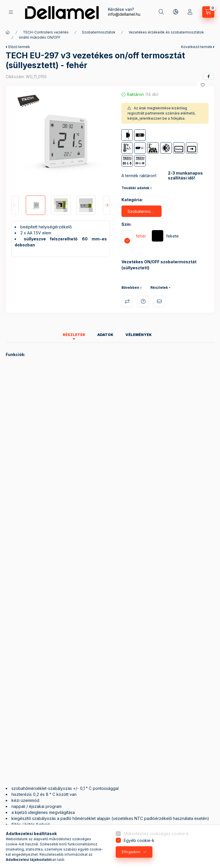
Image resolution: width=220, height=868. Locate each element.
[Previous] (15, 205)
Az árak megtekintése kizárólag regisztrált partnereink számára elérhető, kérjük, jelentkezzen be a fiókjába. (161, 113)
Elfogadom (131, 852)
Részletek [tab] (74, 335)
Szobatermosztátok (99, 32)
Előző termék (19, 47)
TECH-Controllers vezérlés (46, 32)
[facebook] (209, 76)
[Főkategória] (8, 32)
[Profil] (190, 12)
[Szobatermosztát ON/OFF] (142, 211)
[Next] (106, 205)
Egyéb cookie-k (139, 840)
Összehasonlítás (127, 301)
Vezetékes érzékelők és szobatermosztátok (166, 32)
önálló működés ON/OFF (40, 37)
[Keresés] (161, 12)
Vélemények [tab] (139, 335)
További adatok (135, 188)
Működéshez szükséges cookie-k (156, 834)
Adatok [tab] (105, 335)
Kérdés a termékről (143, 301)
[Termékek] (11, 12)
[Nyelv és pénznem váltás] (176, 12)
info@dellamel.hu (124, 14)
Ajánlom (159, 301)
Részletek (159, 287)
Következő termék (197, 47)
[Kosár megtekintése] (208, 12)
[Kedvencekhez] (203, 85)
